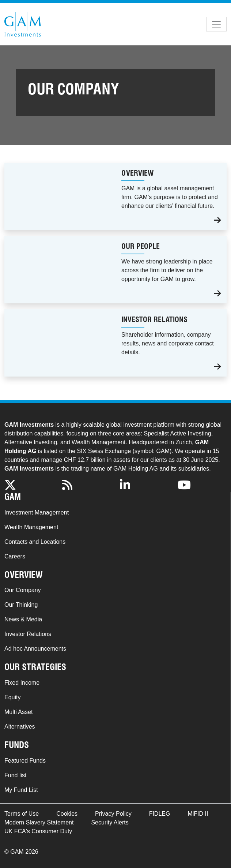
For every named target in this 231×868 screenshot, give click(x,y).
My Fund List (21, 790)
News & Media (23, 619)
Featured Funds (25, 761)
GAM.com (23, 24)
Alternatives (20, 727)
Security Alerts (110, 822)
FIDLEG (160, 814)
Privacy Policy (113, 814)
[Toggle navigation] (216, 24)
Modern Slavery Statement (39, 822)
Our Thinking (21, 605)
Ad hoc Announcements (35, 649)
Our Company (23, 590)
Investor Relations (28, 634)
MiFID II (198, 814)
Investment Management (37, 512)
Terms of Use (22, 814)
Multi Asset (18, 712)
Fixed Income (22, 683)
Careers (15, 556)
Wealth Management (31, 527)
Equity (12, 697)
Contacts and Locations (35, 542)
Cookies (67, 814)
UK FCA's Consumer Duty (38, 831)
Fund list (15, 775)
